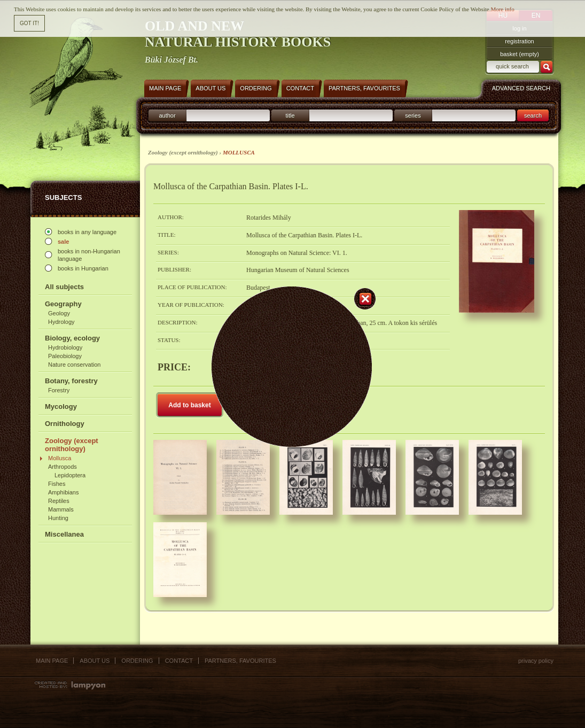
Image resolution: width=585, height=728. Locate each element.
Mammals (61, 509)
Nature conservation (74, 365)
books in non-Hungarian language (89, 255)
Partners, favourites (240, 661)
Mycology (61, 406)
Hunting (58, 518)
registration (519, 41)
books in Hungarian (83, 268)
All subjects (64, 287)
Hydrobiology (65, 347)
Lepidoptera (70, 475)
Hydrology (61, 322)
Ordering (137, 661)
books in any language (87, 232)
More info (502, 8)
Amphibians (63, 492)
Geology (59, 313)
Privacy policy (536, 661)
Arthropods (63, 467)
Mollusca (60, 458)
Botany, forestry (71, 381)
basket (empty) (520, 54)
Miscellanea (64, 534)
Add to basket (189, 405)
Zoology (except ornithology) (72, 445)
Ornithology (65, 424)
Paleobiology (65, 356)
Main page (52, 661)
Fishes (57, 484)
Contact (179, 661)
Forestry (59, 390)
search (533, 115)
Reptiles (59, 501)
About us (95, 661)
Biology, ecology (72, 338)
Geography (63, 304)
